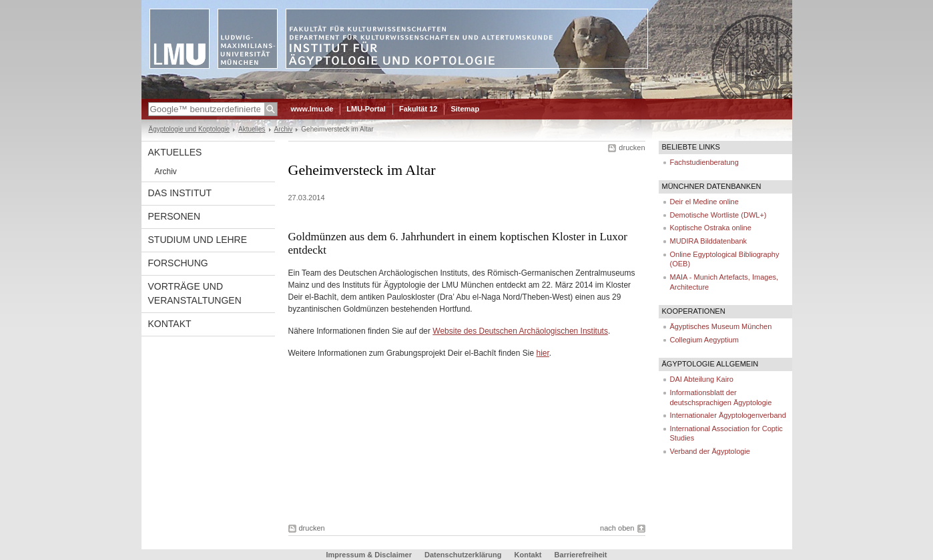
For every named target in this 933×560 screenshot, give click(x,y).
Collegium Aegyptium (704, 340)
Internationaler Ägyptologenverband (728, 415)
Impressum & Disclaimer (369, 555)
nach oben (617, 528)
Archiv (284, 129)
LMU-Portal (366, 109)
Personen (175, 216)
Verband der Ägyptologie (710, 451)
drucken (632, 148)
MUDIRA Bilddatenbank (709, 241)
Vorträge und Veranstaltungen (195, 293)
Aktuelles (252, 129)
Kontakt (170, 324)
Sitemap (465, 109)
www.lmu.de (312, 109)
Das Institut (180, 193)
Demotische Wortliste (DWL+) (718, 215)
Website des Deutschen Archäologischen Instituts (520, 331)
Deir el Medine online (704, 202)
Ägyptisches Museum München (721, 326)
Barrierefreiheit (581, 555)
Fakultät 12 (418, 109)
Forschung (178, 263)
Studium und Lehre (198, 240)
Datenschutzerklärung (463, 555)
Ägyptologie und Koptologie (190, 129)
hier (542, 353)
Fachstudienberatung (704, 162)
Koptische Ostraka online (711, 228)
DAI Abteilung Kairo (702, 379)
